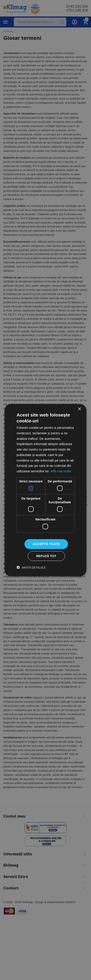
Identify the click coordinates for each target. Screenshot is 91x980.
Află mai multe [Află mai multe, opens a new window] (61, 471)
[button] (31, 567)
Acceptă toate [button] (46, 544)
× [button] (79, 409)
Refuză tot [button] (46, 556)
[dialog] (45, 490)
